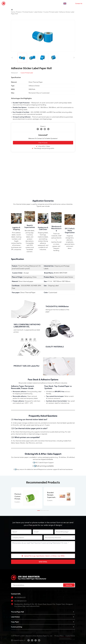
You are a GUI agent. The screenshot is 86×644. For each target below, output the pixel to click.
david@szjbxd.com (20, 601)
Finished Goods (28, 12)
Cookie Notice (70, 636)
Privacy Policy (59, 636)
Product (19, 12)
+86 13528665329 (20, 597)
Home (13, 12)
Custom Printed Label (51, 12)
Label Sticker (38, 12)
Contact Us (79, 3)
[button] (39, 511)
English (69, 3)
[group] (27, 498)
